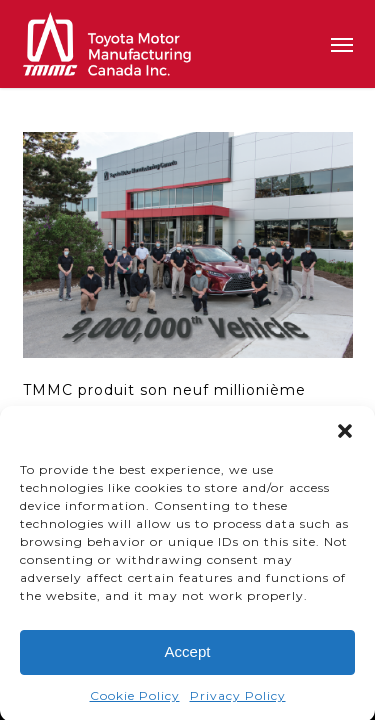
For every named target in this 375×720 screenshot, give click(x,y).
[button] (345, 434)
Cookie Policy (135, 698)
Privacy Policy (238, 698)
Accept (188, 654)
